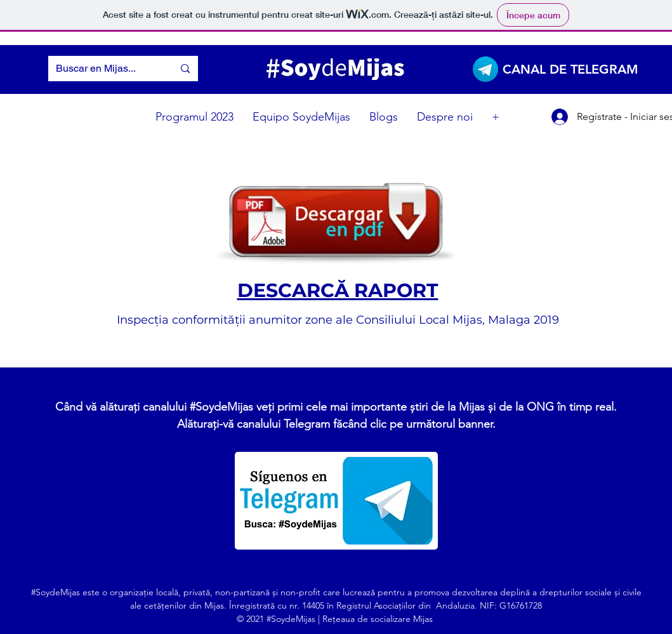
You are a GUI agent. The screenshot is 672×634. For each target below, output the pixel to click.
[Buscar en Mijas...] (102, 69)
